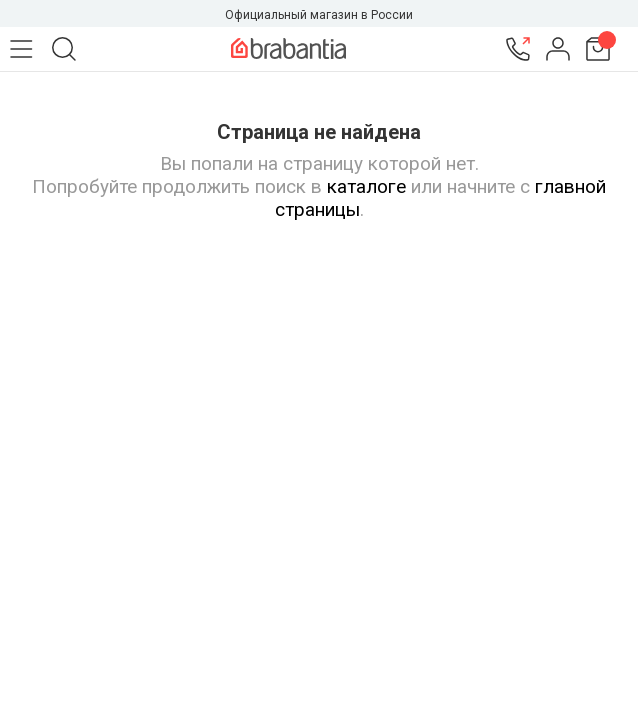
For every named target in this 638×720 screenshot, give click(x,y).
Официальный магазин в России (319, 15)
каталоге (366, 186)
